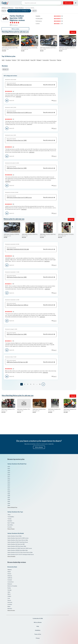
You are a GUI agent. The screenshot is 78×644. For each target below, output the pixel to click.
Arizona (9, 574)
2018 (9, 475)
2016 (9, 479)
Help (38, 626)
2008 (9, 495)
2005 (9, 501)
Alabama (10, 570)
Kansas (9, 600)
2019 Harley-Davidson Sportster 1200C (31, 140)
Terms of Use (38, 634)
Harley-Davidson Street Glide (15, 536)
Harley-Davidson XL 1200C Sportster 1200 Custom (20, 548)
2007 (9, 497)
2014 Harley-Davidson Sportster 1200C (31, 277)
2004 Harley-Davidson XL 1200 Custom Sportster (31, 85)
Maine (9, 606)
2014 (9, 483)
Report (55, 100)
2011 (9, 489)
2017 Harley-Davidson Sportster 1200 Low (31, 305)
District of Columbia (12, 586)
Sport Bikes (10, 525)
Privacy (38, 638)
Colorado (10, 580)
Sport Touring (11, 523)
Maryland (10, 608)
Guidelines (38, 630)
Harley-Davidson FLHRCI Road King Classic (18, 542)
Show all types (11, 529)
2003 (9, 505)
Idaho (9, 592)
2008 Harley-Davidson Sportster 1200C (31, 168)
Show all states (11, 610)
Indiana (9, 596)
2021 (9, 469)
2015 (9, 481)
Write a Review (39, 447)
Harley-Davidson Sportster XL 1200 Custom (18, 538)
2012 (9, 487)
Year (34, 11)
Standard (10, 521)
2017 (9, 477)
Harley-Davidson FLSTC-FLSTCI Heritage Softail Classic (21, 554)
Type (3, 11)
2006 (9, 499)
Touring (9, 519)
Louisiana (10, 604)
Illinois (9, 594)
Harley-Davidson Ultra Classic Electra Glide (18, 540)
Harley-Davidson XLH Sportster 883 (16, 544)
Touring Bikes (11, 517)
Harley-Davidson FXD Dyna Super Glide (17, 546)
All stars (5, 69)
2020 (9, 471)
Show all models (11, 556)
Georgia (9, 590)
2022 (9, 467)
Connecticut (11, 582)
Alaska (9, 572)
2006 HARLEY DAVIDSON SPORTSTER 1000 (31, 249)
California (10, 578)
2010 (9, 491)
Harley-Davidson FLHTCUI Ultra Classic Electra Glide (20, 552)
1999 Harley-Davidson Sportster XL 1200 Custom (31, 198)
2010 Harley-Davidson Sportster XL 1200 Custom (31, 113)
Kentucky (10, 602)
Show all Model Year (12, 507)
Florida (9, 588)
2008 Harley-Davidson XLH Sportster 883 (31, 362)
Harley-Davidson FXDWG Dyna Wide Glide (18, 550)
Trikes (9, 515)
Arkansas (10, 576)
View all (73, 32)
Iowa (9, 598)
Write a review (68, 3)
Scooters (10, 527)
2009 (9, 493)
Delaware (10, 584)
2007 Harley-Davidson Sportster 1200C (31, 334)
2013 (9, 485)
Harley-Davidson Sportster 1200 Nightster (18, 11)
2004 (9, 503)
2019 (9, 473)
